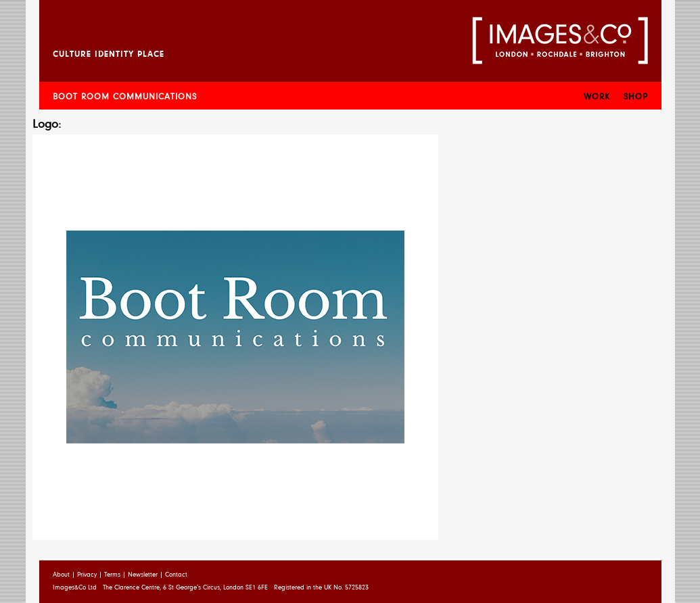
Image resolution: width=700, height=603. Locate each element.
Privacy (87, 575)
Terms (112, 575)
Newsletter (143, 575)
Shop (636, 97)
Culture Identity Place (109, 54)
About (61, 575)
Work (597, 97)
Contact (176, 575)
